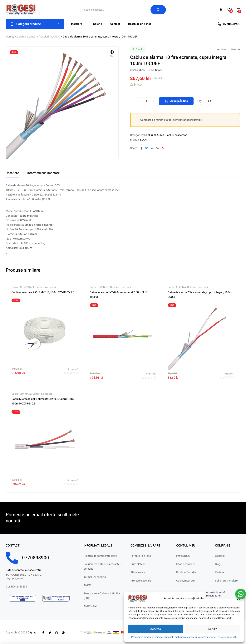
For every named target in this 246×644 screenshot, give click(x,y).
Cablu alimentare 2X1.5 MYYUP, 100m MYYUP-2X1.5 (43, 292)
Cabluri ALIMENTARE (23, 287)
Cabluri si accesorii (27, 37)
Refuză (213, 629)
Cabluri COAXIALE (21, 394)
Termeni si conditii (228, 637)
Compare (210, 101)
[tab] (12, 173)
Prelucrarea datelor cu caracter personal (152, 637)
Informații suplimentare (44, 173)
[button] (112, 54)
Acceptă (156, 629)
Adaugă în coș (179, 101)
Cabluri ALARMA (50, 37)
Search (158, 10)
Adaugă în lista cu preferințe (201, 101)
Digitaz (32, 633)
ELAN (142, 70)
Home (9, 37)
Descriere (12, 173)
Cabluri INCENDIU (99, 287)
